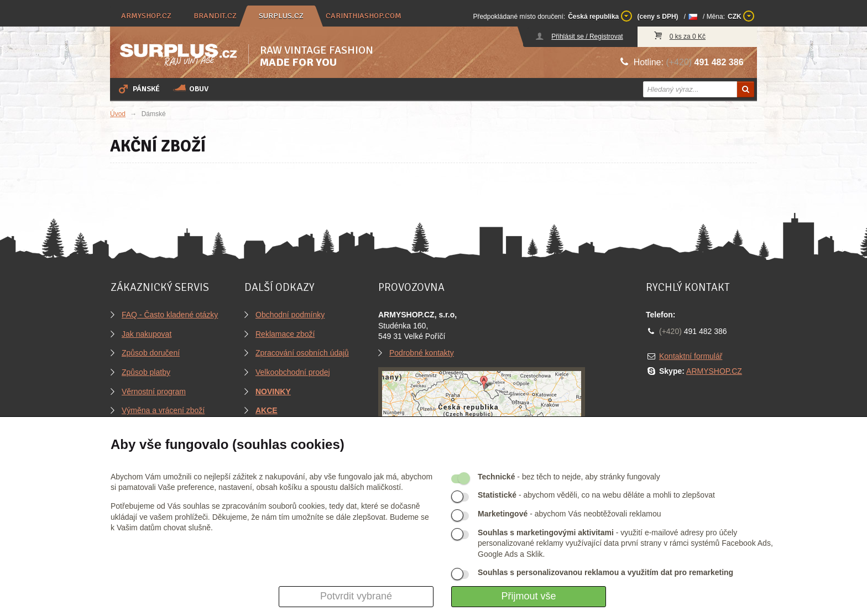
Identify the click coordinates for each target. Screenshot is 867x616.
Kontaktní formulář (691, 356)
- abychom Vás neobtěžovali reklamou (569, 514)
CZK (741, 16)
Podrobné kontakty (422, 353)
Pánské (138, 88)
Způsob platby (146, 372)
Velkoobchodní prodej (293, 372)
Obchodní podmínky (290, 315)
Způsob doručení (151, 353)
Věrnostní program (154, 391)
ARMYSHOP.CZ (714, 371)
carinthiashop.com (364, 16)
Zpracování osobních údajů (302, 353)
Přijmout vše (528, 596)
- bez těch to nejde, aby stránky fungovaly (569, 477)
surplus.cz (281, 16)
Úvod (118, 114)
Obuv (191, 88)
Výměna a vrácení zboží (163, 410)
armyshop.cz (146, 16)
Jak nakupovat (147, 334)
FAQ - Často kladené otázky (170, 315)
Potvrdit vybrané (356, 596)
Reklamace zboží (285, 334)
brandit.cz (215, 16)
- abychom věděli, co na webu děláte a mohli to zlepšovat (596, 495)
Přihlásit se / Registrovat (587, 36)
